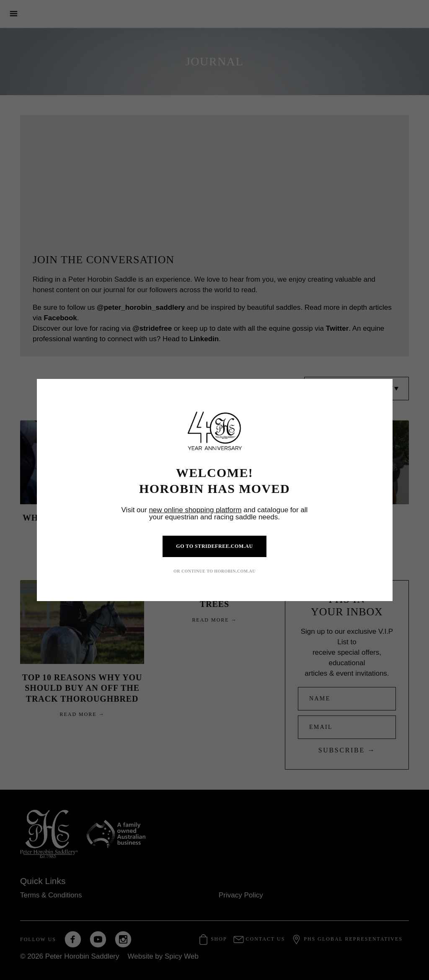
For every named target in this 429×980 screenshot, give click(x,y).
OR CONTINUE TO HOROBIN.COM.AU (214, 571)
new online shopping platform (195, 510)
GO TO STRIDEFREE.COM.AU (214, 546)
